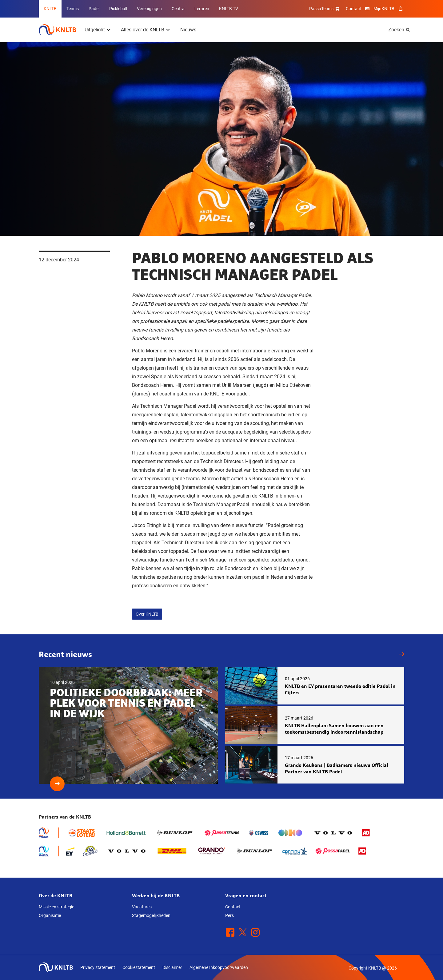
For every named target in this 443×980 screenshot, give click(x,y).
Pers (229, 915)
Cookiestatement (139, 967)
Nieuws (188, 30)
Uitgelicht (95, 30)
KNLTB (50, 9)
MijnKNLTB (384, 9)
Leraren (202, 9)
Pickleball (118, 9)
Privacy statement (98, 967)
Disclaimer (172, 967)
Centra (178, 9)
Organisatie (50, 915)
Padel (94, 9)
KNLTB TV (229, 9)
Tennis (73, 9)
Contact (353, 9)
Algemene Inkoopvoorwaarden (219, 967)
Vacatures (142, 907)
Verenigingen (149, 9)
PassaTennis (325, 9)
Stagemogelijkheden (151, 915)
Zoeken (396, 30)
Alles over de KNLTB (143, 30)
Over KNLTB (147, 614)
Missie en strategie (56, 907)
